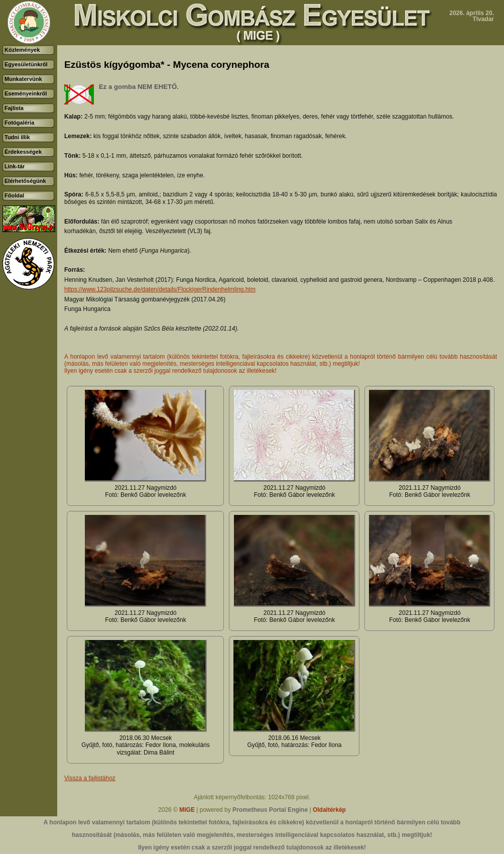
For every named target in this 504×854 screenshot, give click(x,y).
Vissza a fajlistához (90, 778)
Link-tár (15, 166)
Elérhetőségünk (25, 181)
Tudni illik (17, 137)
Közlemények (22, 50)
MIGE (187, 810)
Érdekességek (23, 152)
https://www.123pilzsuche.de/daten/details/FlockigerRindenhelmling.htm (160, 289)
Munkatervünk (23, 79)
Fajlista (14, 108)
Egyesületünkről (26, 64)
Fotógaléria (19, 123)
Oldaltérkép (329, 810)
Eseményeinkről (26, 93)
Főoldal (14, 195)
